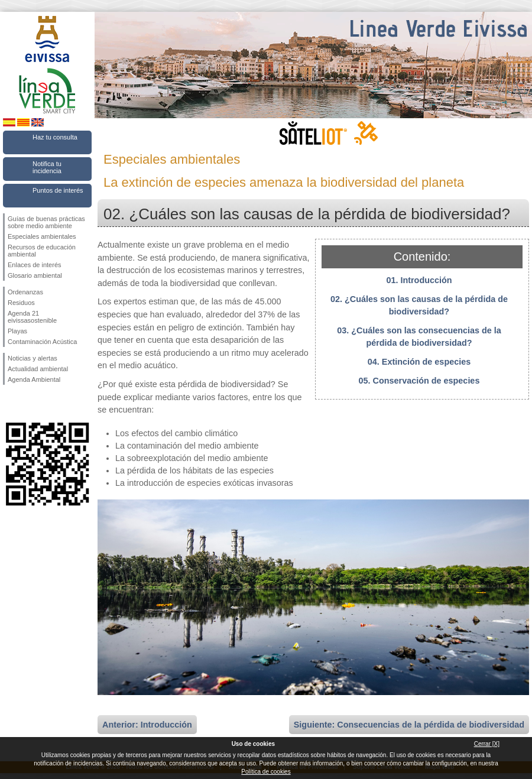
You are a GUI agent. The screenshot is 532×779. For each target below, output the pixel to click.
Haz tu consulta (55, 137)
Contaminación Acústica (42, 342)
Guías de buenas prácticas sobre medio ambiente (46, 222)
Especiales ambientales (42, 236)
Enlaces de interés (35, 265)
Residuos (21, 303)
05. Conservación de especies (419, 381)
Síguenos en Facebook (10, 404)
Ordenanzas (25, 292)
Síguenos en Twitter (30, 404)
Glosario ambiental (35, 275)
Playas (17, 331)
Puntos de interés (58, 190)
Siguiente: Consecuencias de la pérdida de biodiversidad (409, 725)
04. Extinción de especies (419, 362)
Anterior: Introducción (147, 725)
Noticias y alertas (33, 358)
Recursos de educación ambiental (42, 251)
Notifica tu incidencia (47, 167)
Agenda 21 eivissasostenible (32, 317)
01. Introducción (419, 280)
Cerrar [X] (487, 744)
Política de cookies (266, 772)
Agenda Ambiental (34, 379)
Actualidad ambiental (38, 369)
